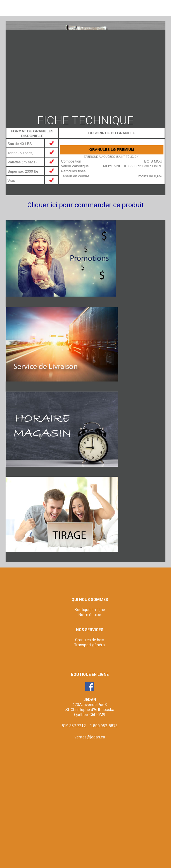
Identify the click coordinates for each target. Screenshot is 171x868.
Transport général (90, 645)
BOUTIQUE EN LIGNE (90, 674)
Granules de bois (90, 640)
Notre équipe (90, 615)
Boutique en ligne (90, 610)
